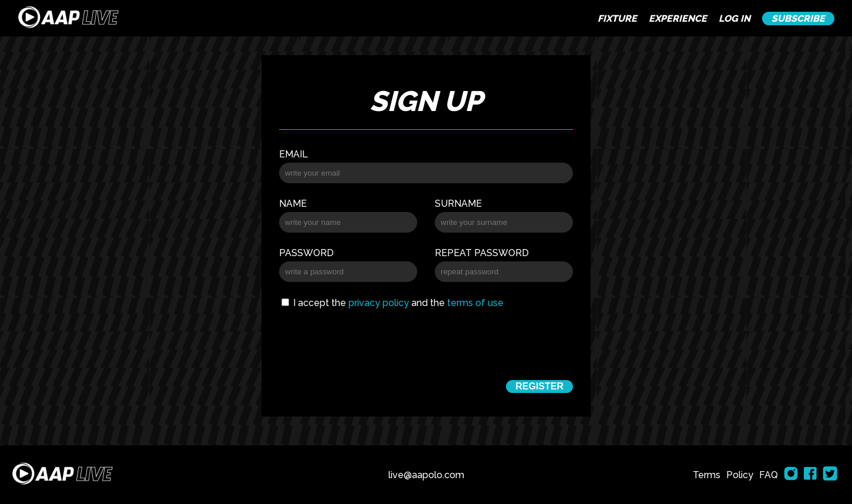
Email (293, 154)
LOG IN (734, 19)
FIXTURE (617, 19)
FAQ (769, 475)
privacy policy (379, 303)
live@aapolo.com (426, 475)
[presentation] (426, 342)
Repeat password (482, 253)
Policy (740, 475)
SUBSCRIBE (798, 19)
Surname (458, 204)
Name (293, 204)
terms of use (475, 303)
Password (306, 253)
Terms (707, 475)
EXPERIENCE (678, 19)
